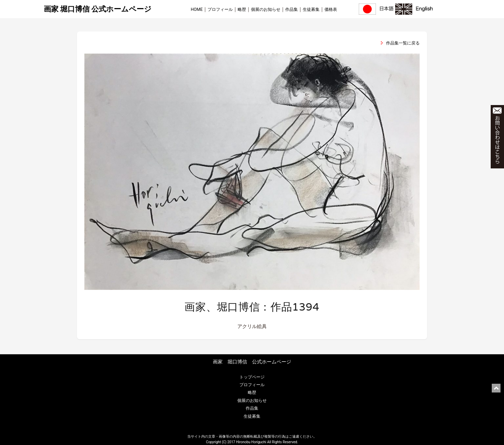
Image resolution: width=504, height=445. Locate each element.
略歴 (242, 9)
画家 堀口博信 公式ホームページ (98, 9)
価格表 (331, 9)
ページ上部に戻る (496, 388)
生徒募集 (311, 9)
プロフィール (220, 9)
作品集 (292, 9)
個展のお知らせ (266, 9)
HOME (197, 9)
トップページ (252, 377)
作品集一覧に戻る (403, 43)
